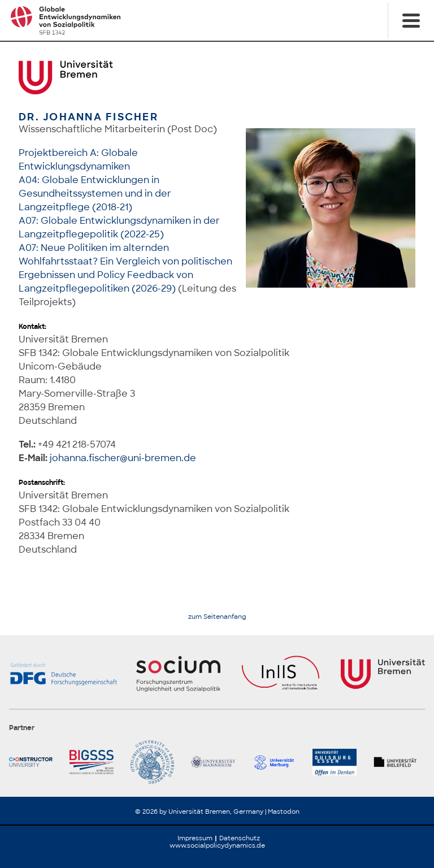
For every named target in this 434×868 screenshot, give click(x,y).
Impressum (195, 838)
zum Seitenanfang (217, 617)
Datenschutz (240, 838)
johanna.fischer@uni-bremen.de (123, 458)
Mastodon (284, 811)
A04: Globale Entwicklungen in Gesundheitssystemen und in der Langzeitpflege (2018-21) (95, 194)
